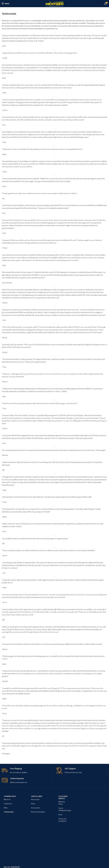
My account (35, 799)
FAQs (6, 808)
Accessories (36, 808)
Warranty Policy (62, 803)
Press (60, 815)
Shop (33, 804)
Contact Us (8, 804)
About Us (7, 799)
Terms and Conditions (62, 820)
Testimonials (9, 812)
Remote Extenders (38, 812)
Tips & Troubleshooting (65, 809)
